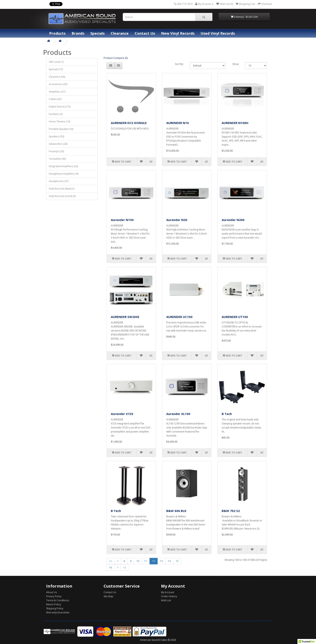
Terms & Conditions (58, 600)
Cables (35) (55, 99)
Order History (169, 596)
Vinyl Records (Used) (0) (62, 196)
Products (57, 33)
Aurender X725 (122, 414)
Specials (97, 33)
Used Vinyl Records (218, 33)
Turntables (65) (57, 159)
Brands (78, 33)
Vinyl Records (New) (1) (62, 189)
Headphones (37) (59, 181)
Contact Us (145, 33)
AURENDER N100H (235, 123)
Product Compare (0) (116, 58)
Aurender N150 (122, 220)
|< (111, 561)
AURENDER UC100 (179, 317)
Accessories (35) (58, 84)
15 (177, 561)
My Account (168, 592)
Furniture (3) (56, 114)
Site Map (108, 596)
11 (146, 561)
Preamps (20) (56, 151)
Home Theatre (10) (59, 121)
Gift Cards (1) (56, 62)
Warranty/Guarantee (58, 612)
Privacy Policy (54, 596)
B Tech (227, 414)
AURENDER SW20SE (125, 317)
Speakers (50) (56, 136)
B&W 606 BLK (176, 511)
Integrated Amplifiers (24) (63, 166)
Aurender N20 (177, 220)
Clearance (120, 33)
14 (169, 561)
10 (138, 561)
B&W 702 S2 (231, 511)
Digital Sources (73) (60, 107)
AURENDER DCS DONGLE (129, 123)
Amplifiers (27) (57, 92)
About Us (51, 592)
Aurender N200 (233, 220)
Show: (236, 64)
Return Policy (54, 604)
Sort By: (179, 64)
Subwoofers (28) (58, 144)
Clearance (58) (57, 77)
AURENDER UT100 (235, 317)
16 (110, 567)
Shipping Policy (55, 608)
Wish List (166, 600)
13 (161, 561)
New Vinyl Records (178, 33)
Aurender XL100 (178, 414)
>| (125, 567)
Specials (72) (56, 69)
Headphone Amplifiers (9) (63, 174)
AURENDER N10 (178, 123)
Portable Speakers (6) (61, 129)
